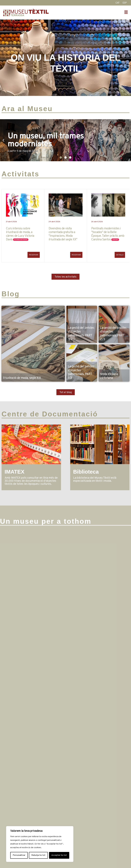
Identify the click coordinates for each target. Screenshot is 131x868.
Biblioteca (86, 472)
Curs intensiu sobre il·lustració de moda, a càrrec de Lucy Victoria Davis (20, 234)
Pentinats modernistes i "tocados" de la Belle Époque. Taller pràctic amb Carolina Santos (108, 234)
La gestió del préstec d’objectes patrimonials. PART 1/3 (81, 372)
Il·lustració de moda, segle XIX (22, 378)
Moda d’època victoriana (109, 376)
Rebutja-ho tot (38, 855)
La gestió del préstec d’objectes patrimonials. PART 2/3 (113, 334)
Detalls (120, 255)
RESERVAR (34, 255)
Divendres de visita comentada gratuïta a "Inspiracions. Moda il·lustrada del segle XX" (63, 234)
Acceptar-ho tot (59, 855)
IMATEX (15, 472)
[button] (98, 13)
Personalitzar (19, 855)
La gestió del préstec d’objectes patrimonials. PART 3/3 (81, 334)
